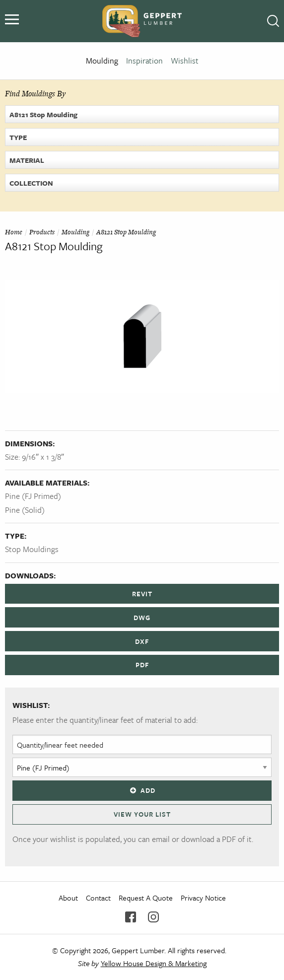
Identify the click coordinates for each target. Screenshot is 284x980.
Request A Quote (146, 898)
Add (142, 790)
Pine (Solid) (25, 510)
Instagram (153, 917)
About (68, 898)
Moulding (102, 61)
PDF (142, 665)
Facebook (131, 917)
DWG (142, 618)
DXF (142, 641)
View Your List (142, 814)
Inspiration (144, 61)
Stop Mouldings (32, 549)
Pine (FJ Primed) (33, 496)
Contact (98, 898)
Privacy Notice (203, 898)
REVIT (142, 594)
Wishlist (185, 61)
